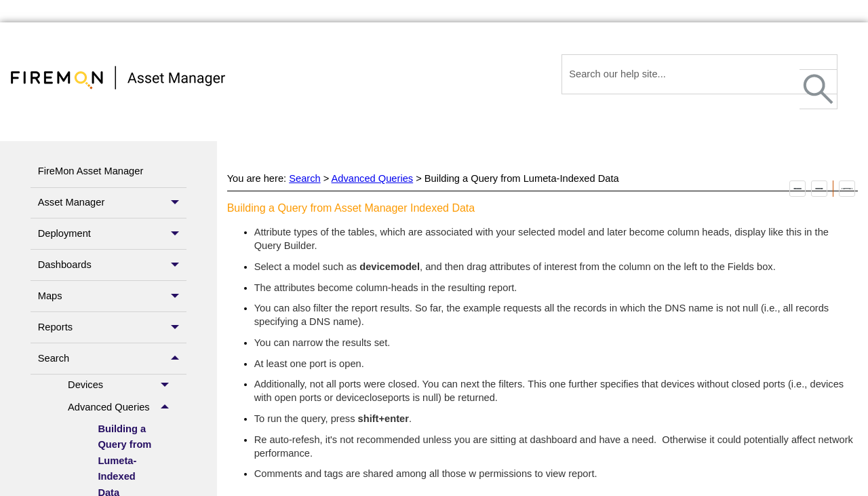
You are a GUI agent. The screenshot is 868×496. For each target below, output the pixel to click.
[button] (818, 89)
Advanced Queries (122, 407)
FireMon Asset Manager (91, 171)
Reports (112, 327)
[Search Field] (699, 74)
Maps (112, 296)
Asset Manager (112, 203)
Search (112, 359)
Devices (122, 385)
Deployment (112, 234)
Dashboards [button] (112, 265)
